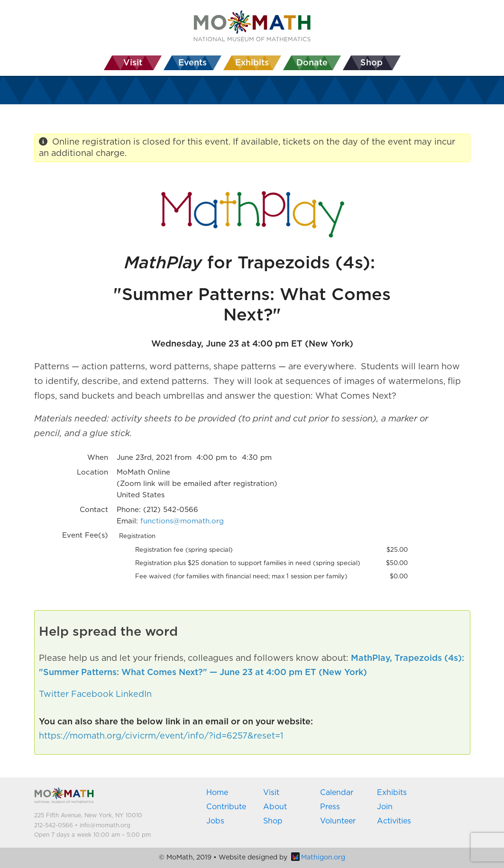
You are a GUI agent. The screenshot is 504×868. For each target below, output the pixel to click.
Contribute (226, 807)
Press (330, 807)
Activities (394, 821)
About (275, 807)
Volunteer (338, 821)
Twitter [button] (54, 694)
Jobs (215, 821)
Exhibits (392, 793)
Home (217, 793)
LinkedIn (134, 694)
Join (385, 807)
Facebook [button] (92, 694)
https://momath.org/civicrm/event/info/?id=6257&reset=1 (161, 736)
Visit (271, 793)
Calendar (337, 793)
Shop (273, 821)
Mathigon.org (318, 858)
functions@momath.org (182, 521)
